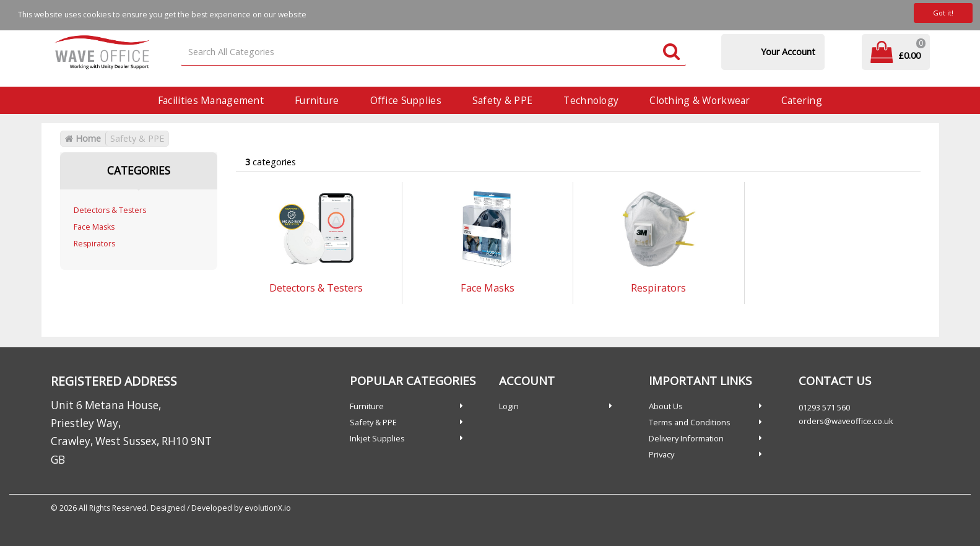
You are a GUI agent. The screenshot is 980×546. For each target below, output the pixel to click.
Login (509, 406)
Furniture (317, 100)
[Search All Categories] (433, 52)
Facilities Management (211, 100)
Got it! (943, 13)
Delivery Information (686, 438)
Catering (802, 100)
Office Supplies (406, 100)
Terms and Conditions (690, 422)
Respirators (94, 244)
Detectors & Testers (110, 210)
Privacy (661, 454)
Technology (591, 100)
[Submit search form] (671, 52)
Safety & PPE (502, 100)
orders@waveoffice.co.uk (846, 421)
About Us (666, 406)
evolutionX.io (268, 508)
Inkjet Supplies (377, 438)
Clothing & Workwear (700, 100)
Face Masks (94, 227)
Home (83, 138)
